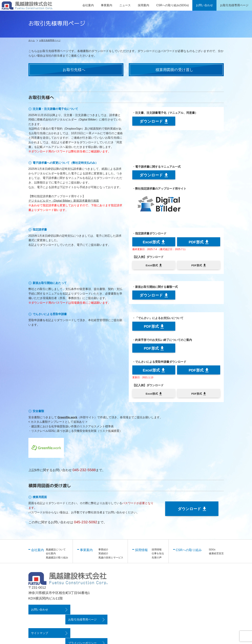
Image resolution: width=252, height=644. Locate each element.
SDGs (212, 551)
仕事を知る (158, 555)
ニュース (125, 5)
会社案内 (51, 555)
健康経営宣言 (216, 555)
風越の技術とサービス (111, 559)
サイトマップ (40, 624)
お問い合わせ (40, 611)
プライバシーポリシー (86, 624)
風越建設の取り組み (57, 559)
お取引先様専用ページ (86, 611)
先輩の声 (157, 559)
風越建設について (56, 551)
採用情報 (157, 551)
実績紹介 (103, 555)
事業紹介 (103, 551)
